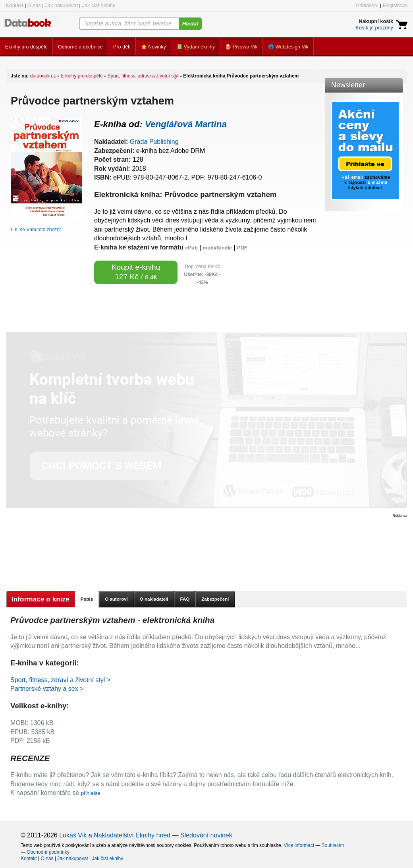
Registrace (395, 5)
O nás (34, 5)
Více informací (299, 845)
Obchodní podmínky (48, 852)
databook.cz (43, 76)
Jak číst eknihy (98, 5)
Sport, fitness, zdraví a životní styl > (60, 680)
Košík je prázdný (374, 28)
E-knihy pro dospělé (81, 76)
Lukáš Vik (73, 835)
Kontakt (14, 5)
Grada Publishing (154, 142)
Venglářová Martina (186, 124)
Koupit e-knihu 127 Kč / (136, 272)
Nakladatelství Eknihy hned (132, 835)
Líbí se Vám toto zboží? (36, 230)
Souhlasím (333, 845)
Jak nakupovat (61, 5)
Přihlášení (367, 5)
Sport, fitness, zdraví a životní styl (143, 76)
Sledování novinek (206, 835)
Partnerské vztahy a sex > (47, 689)
